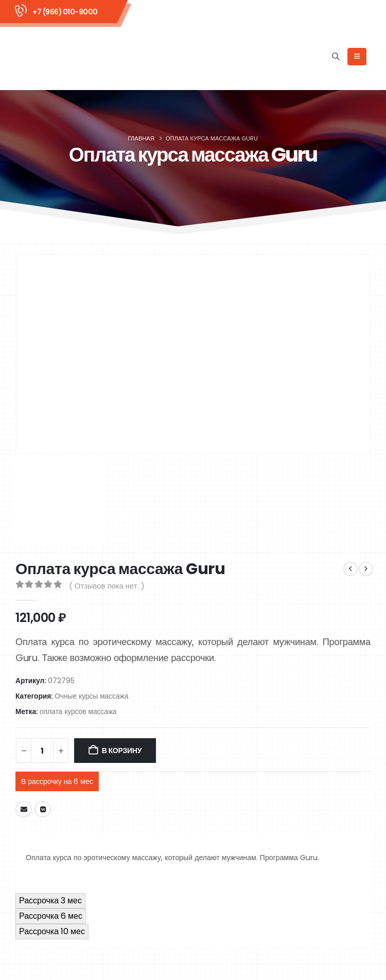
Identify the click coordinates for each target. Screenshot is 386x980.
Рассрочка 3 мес (50, 901)
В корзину (122, 751)
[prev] (350, 569)
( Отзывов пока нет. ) (107, 586)
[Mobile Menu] (357, 57)
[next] (366, 569)
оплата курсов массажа (78, 712)
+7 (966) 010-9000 (65, 12)
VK (43, 809)
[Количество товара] (42, 751)
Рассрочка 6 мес (51, 916)
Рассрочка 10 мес (52, 931)
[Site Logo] (57, 57)
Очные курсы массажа (91, 696)
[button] (336, 57)
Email (24, 809)
